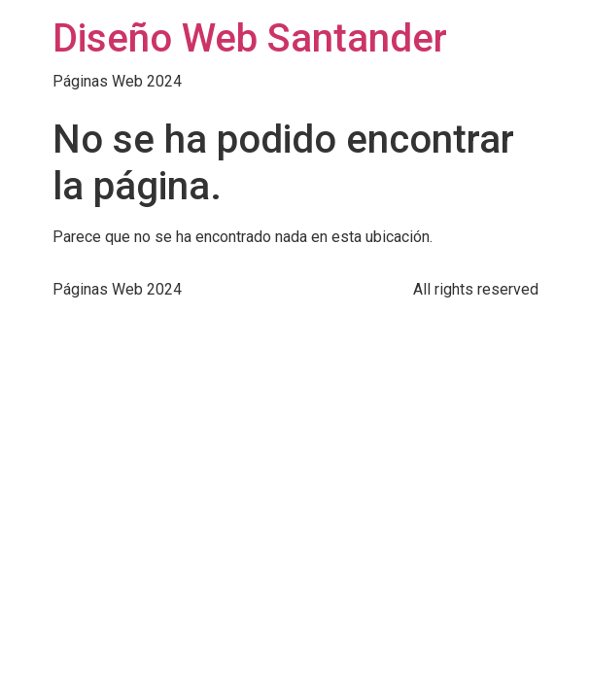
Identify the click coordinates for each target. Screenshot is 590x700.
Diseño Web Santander (250, 38)
